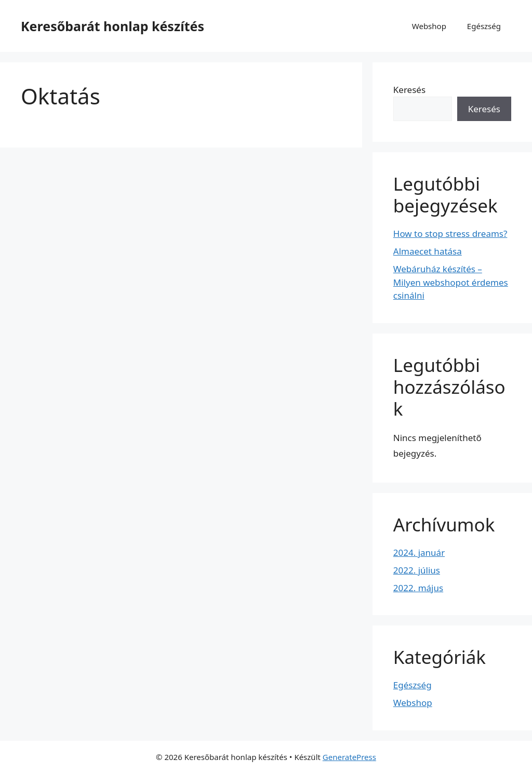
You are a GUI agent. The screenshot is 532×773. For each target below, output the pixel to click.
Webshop (429, 26)
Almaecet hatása (428, 251)
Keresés (409, 90)
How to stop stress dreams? (450, 234)
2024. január (419, 552)
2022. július (417, 570)
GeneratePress (349, 757)
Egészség (484, 26)
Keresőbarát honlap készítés (112, 26)
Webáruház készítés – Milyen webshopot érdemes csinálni (451, 282)
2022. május (418, 588)
